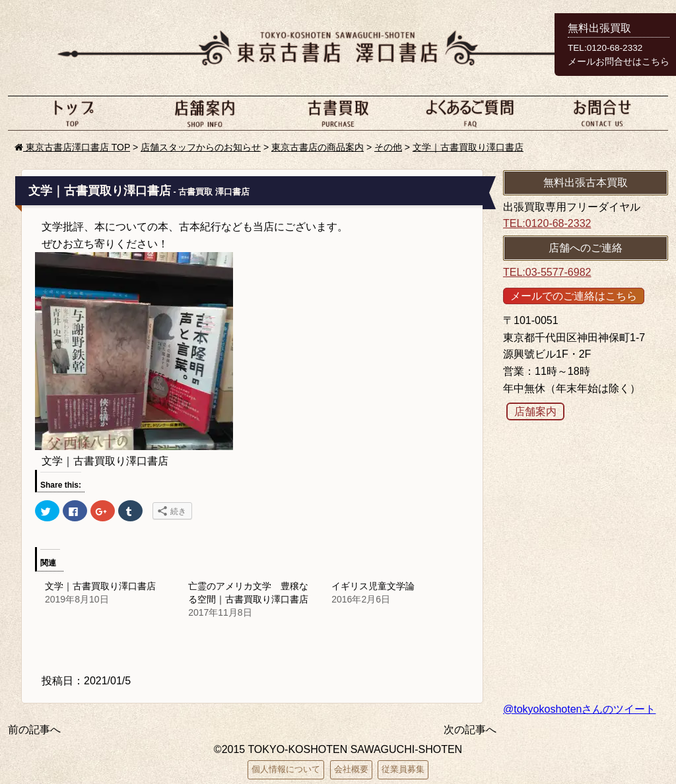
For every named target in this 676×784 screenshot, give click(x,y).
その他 (388, 147)
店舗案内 (206, 113)
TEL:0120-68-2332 (547, 223)
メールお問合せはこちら (619, 62)
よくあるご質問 (470, 113)
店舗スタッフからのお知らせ (201, 147)
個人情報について (286, 769)
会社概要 (351, 769)
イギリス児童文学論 (373, 586)
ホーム (74, 113)
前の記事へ (34, 730)
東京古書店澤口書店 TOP (72, 147)
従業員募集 (403, 769)
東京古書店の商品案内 (318, 147)
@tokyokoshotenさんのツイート (579, 709)
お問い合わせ (602, 113)
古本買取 (338, 113)
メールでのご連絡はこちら (574, 296)
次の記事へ (470, 730)
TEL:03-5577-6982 (547, 272)
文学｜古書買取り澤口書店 (468, 147)
